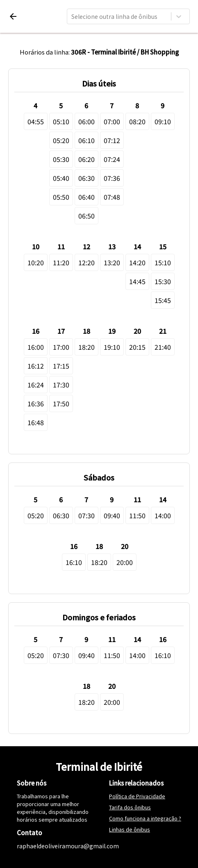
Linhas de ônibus (130, 829)
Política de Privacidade (137, 796)
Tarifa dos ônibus (130, 807)
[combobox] (72, 16)
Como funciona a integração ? (145, 818)
